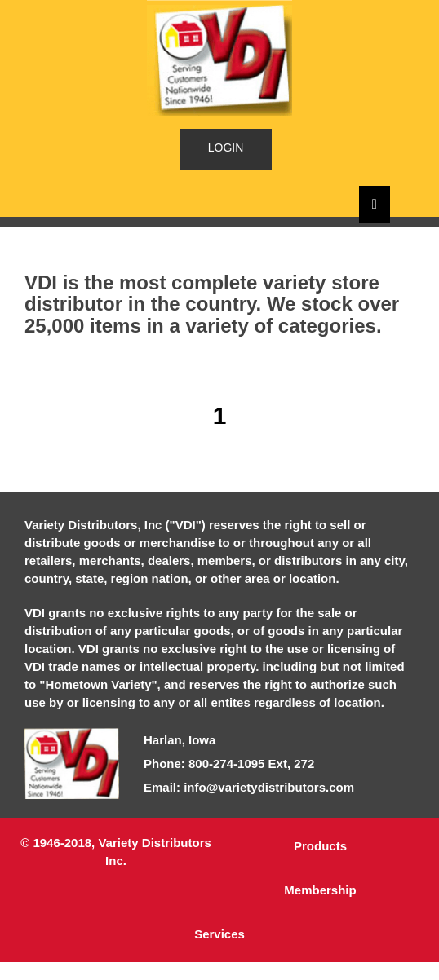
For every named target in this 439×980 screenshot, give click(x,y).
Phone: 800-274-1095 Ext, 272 (229, 764)
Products (320, 846)
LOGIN (226, 148)
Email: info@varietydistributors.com (249, 787)
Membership (320, 890)
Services (219, 934)
